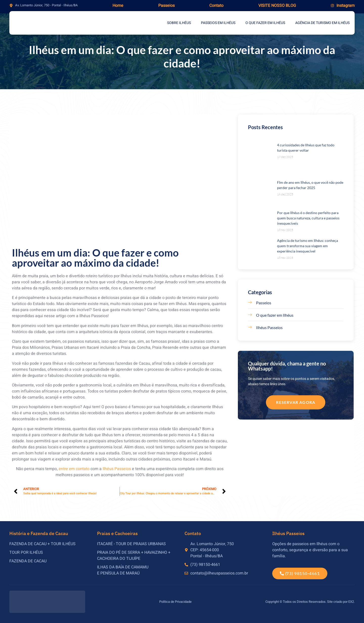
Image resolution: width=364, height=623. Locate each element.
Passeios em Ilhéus (218, 23)
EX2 (351, 602)
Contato (216, 6)
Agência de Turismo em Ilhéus (322, 23)
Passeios (166, 6)
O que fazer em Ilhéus (265, 23)
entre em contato (74, 469)
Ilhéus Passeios (117, 469)
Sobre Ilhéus (179, 23)
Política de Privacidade (175, 602)
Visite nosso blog (277, 6)
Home (118, 6)
